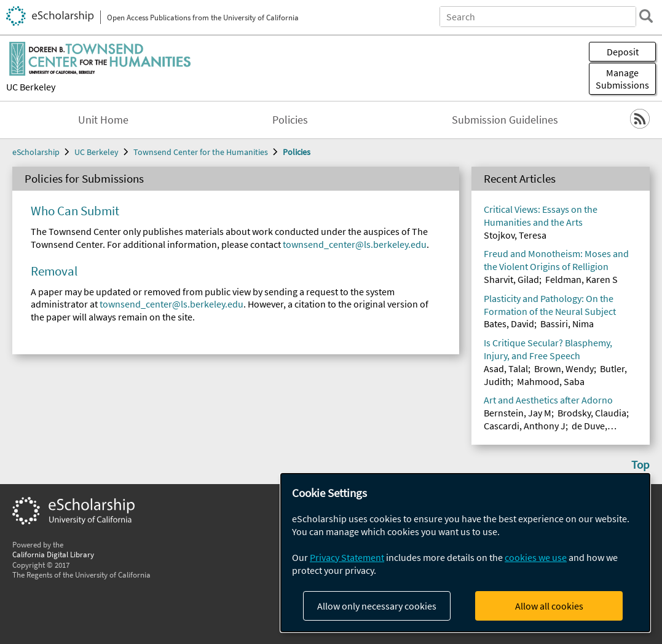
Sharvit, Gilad (511, 279)
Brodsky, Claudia (592, 413)
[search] (646, 16)
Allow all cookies (549, 606)
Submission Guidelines (505, 120)
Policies (290, 120)
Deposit (623, 52)
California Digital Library (53, 554)
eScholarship (36, 152)
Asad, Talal (506, 368)
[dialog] (465, 553)
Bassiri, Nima (567, 324)
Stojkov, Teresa (515, 235)
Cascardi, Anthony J (525, 426)
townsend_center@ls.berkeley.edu (355, 244)
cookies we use (536, 557)
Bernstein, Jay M (518, 413)
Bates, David (509, 324)
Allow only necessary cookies (377, 606)
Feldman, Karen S (581, 279)
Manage (622, 79)
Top (640, 464)
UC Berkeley (31, 87)
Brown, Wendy (564, 368)
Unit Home (103, 120)
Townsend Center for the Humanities (201, 152)
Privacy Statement (347, 557)
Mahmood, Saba (551, 381)
